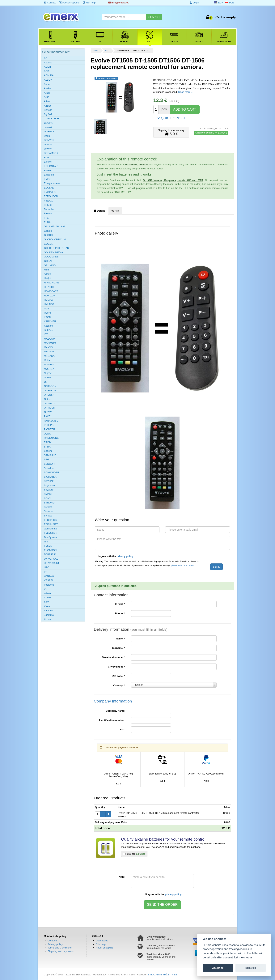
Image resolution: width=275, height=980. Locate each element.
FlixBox (48, 205)
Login (194, 3)
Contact (50, 3)
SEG (47, 459)
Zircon (47, 619)
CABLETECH (51, 119)
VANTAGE (50, 576)
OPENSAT (50, 395)
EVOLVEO (50, 192)
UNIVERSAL (51, 559)
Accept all (218, 968)
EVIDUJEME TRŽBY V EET (163, 975)
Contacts (52, 941)
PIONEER (50, 429)
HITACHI (49, 287)
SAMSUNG (50, 455)
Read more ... (186, 92)
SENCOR (49, 464)
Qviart (47, 434)
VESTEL (49, 580)
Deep (47, 136)
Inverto (48, 313)
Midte (47, 360)
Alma (47, 84)
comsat (48, 127)
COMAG (49, 123)
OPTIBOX (49, 403)
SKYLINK (49, 481)
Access (48, 63)
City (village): (116, 667)
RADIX (48, 442)
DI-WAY (48, 144)
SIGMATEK (50, 477)
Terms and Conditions (60, 948)
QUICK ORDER (171, 118)
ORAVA (48, 412)
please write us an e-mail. (183, 565)
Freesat (48, 213)
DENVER (49, 140)
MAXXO (48, 347)
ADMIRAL (49, 75)
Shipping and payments (61, 951)
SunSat (48, 507)
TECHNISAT (51, 524)
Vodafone (49, 585)
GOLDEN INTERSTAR (56, 248)
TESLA (48, 546)
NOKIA (48, 378)
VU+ (46, 589)
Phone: (120, 613)
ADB (47, 71)
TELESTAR (50, 533)
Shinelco (49, 468)
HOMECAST (51, 291)
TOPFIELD (50, 554)
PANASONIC (51, 421)
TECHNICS (50, 520)
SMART (48, 494)
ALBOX (48, 80)
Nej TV (48, 373)
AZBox (48, 106)
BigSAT (48, 114)
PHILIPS (49, 425)
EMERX (48, 170)
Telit (46, 542)
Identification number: (112, 720)
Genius (48, 231)
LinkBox (48, 330)
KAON (47, 317)
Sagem (48, 451)
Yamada (48, 611)
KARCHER (50, 321)
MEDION (49, 352)
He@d (47, 278)
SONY (47, 498)
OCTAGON (50, 386)
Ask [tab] (115, 211)
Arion (47, 93)
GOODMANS (51, 257)
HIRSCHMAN (51, 283)
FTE (46, 218)
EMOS (48, 179)
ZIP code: (119, 676)
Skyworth (49, 490)
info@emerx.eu (119, 3)
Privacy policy (55, 944)
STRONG (49, 503)
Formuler (49, 209)
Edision (48, 162)
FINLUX (48, 201)
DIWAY (48, 149)
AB (46, 58)
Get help (89, 3)
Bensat (48, 110)
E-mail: (120, 604)
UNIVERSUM (51, 563)
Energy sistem (52, 183)
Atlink (47, 101)
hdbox (47, 274)
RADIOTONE (51, 438)
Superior (49, 511)
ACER (47, 67)
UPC (47, 567)
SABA (47, 447)
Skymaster (50, 485)
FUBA (47, 222)
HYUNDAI (50, 304)
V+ (45, 572)
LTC (46, 334)
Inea (46, 309)
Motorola (49, 365)
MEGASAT (50, 356)
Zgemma (49, 615)
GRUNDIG (50, 265)
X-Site (47, 598)
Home (95, 51)
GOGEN (49, 244)
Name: (121, 639)
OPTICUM (50, 408)
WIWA (47, 593)
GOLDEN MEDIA (53, 252)
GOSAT (48, 261)
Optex (47, 399)
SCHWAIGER (52, 472)
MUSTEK (49, 369)
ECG (47, 157)
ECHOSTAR (51, 166)
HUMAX (48, 300)
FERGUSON (51, 196)
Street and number (113, 657)
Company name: (115, 711)
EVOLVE (49, 188)
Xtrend (48, 606)
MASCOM (50, 339)
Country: (119, 685)
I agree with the (114, 556)
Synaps (48, 516)
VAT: (123, 730)
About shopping (69, 3)
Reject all (251, 968)
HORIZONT (50, 296)
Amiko (47, 88)
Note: (122, 877)
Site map (101, 944)
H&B (47, 270)
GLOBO (48, 235)
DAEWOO (50, 132)
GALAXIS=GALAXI (54, 226)
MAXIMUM (50, 343)
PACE (47, 416)
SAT (107, 51)
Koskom (48, 326)
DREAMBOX (51, 153)
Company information (113, 701)
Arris (47, 97)
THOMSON (50, 550)
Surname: (119, 648)
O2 (46, 382)
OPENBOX (50, 390)
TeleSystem (50, 537)
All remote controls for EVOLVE (211, 133)
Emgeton (49, 175)
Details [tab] (99, 211)
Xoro (47, 602)
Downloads (102, 941)
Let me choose (243, 958)
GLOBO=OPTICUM (55, 239)
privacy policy (125, 556)
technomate (50, 529)
